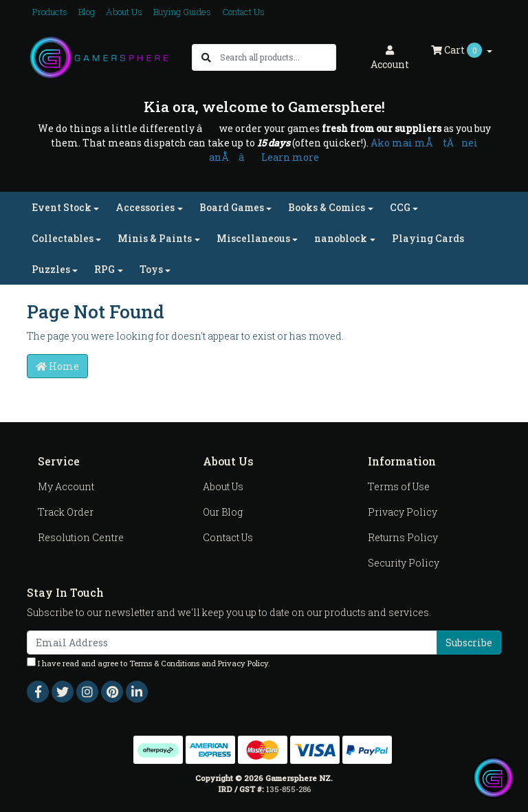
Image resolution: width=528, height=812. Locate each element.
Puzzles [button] (51, 269)
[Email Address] (232, 643)
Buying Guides (182, 12)
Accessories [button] (145, 207)
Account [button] (390, 58)
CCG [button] (400, 207)
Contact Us (243, 12)
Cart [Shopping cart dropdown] (458, 50)
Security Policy (404, 563)
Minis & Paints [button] (155, 238)
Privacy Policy (403, 512)
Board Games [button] (232, 207)
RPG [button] (104, 269)
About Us (124, 12)
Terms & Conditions (164, 663)
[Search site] (206, 57)
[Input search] (277, 57)
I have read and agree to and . (148, 663)
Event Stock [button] (62, 207)
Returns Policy (403, 537)
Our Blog (223, 512)
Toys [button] (151, 269)
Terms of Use (399, 486)
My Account (66, 486)
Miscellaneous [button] (253, 238)
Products (50, 12)
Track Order (66, 512)
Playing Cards (428, 238)
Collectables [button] (63, 238)
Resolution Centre (81, 537)
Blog (87, 12)
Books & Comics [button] (327, 207)
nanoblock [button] (341, 238)
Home (57, 366)
